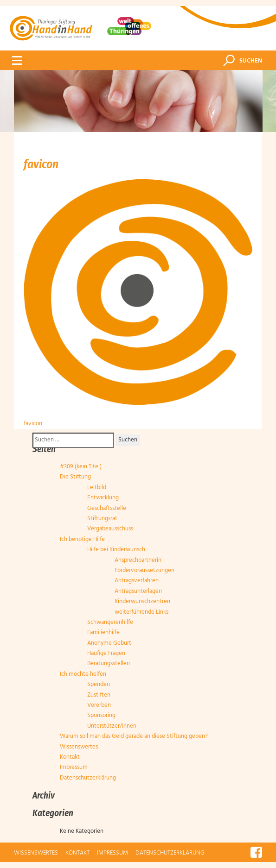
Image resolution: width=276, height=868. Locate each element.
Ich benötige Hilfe (82, 539)
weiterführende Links (141, 612)
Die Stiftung (75, 477)
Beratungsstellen (109, 664)
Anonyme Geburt (109, 643)
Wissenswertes (79, 747)
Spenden (99, 684)
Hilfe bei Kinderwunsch (116, 550)
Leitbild (97, 487)
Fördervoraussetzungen (144, 570)
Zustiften (99, 695)
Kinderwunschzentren (142, 601)
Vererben (99, 705)
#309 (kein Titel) (81, 467)
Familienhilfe (103, 632)
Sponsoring (101, 715)
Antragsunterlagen (138, 591)
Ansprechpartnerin (138, 560)
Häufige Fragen (106, 653)
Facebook (256, 852)
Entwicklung (103, 498)
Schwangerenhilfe (110, 622)
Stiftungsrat (102, 519)
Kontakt (70, 757)
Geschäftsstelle (107, 508)
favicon (33, 424)
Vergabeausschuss (110, 529)
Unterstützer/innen (112, 726)
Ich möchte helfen (83, 674)
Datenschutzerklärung (88, 778)
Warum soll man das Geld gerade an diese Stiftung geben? (134, 736)
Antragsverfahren (137, 581)
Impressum (74, 767)
